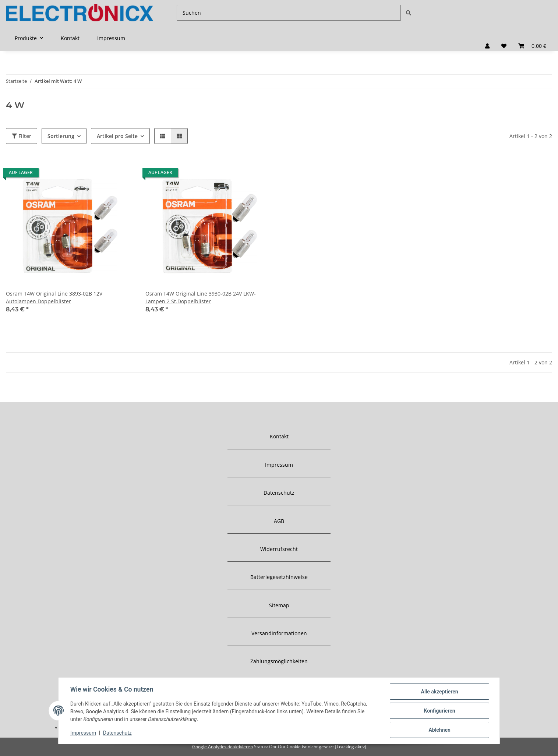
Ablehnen (439, 730)
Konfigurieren (439, 711)
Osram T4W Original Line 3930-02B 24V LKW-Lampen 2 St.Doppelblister (201, 297)
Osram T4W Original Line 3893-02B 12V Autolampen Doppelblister (54, 297)
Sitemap (279, 605)
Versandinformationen (279, 633)
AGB (279, 521)
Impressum (111, 38)
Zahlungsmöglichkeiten (279, 661)
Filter (22, 136)
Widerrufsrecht (279, 549)
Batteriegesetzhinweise (279, 577)
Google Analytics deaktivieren (223, 747)
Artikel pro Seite (117, 136)
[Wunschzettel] (504, 46)
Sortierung (61, 136)
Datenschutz (279, 493)
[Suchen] (289, 13)
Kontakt (70, 38)
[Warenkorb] (532, 46)
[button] (487, 46)
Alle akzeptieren (439, 692)
